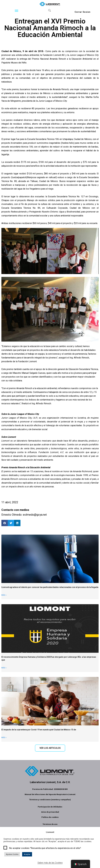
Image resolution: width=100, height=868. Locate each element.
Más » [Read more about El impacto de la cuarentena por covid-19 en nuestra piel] (4, 738)
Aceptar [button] (27, 854)
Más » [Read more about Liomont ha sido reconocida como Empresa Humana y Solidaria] (4, 668)
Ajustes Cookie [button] (12, 854)
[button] (5, 523)
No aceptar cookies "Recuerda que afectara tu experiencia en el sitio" (45, 848)
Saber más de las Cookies (50, 863)
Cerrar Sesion (83, 12)
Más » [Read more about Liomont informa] (4, 595)
